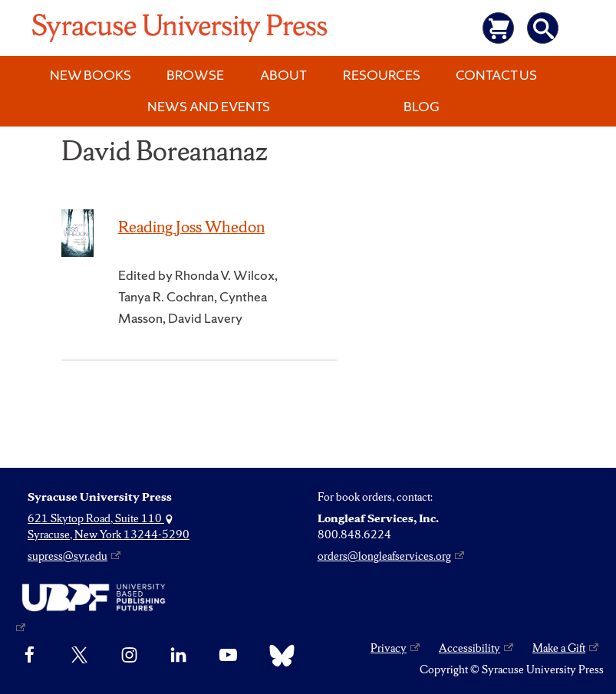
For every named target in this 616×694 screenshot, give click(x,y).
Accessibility (469, 648)
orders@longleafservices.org (384, 556)
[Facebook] (30, 656)
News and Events (209, 106)
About (283, 75)
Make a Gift (559, 648)
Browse (195, 75)
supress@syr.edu (68, 556)
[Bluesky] (278, 656)
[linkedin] (178, 656)
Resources (382, 75)
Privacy (389, 648)
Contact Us (496, 75)
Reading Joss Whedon (191, 227)
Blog (422, 106)
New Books (91, 75)
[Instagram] (129, 656)
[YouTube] (228, 656)
